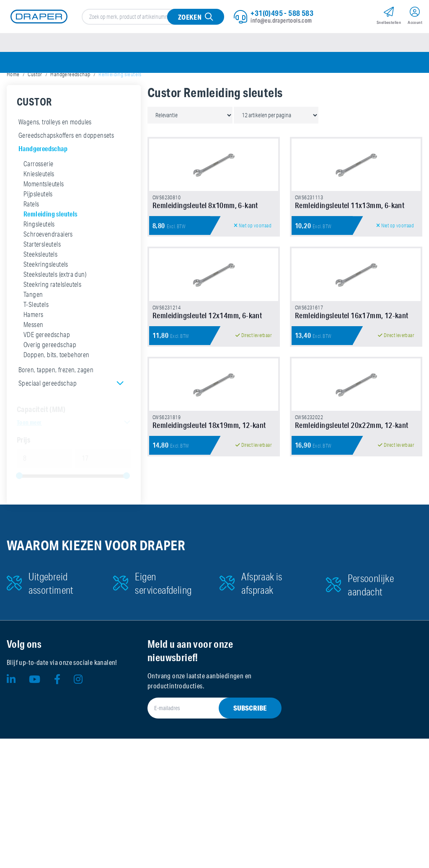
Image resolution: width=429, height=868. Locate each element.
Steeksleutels (40, 272)
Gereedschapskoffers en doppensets (66, 153)
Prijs (23, 458)
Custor (35, 92)
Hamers (33, 332)
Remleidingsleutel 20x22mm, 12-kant (352, 576)
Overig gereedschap (50, 363)
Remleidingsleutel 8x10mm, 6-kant (205, 268)
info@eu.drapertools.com (281, 25)
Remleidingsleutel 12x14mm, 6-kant (207, 422)
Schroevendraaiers (48, 252)
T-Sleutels (36, 322)
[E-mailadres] (204, 837)
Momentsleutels (44, 202)
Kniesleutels (39, 192)
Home (13, 92)
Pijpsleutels (38, 212)
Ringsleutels (39, 242)
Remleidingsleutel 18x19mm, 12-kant (209, 576)
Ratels (31, 222)
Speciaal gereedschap (48, 401)
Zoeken (188, 21)
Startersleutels (42, 262)
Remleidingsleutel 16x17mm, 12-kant (352, 422)
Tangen (33, 312)
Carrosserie (38, 182)
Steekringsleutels (46, 282)
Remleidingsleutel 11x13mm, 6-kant (350, 268)
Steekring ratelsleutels (52, 302)
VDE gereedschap (47, 353)
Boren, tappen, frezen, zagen (56, 388)
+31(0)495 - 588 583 (282, 17)
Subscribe (250, 837)
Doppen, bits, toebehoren (57, 373)
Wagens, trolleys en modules (55, 140)
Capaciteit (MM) (41, 427)
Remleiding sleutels (50, 232)
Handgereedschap (70, 92)
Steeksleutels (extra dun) (55, 292)
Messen (33, 343)
